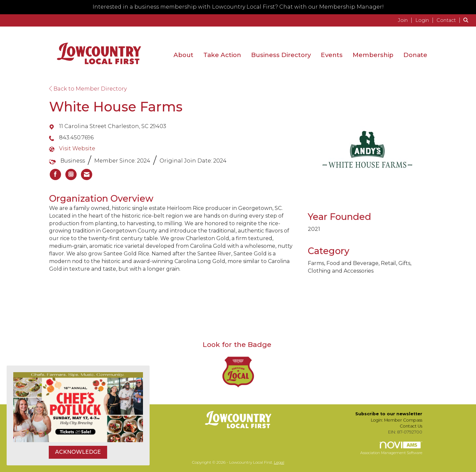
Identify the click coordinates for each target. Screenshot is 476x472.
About (183, 55)
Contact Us (411, 426)
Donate (415, 55)
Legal (279, 462)
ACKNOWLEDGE (78, 452)
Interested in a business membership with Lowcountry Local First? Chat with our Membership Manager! (238, 7)
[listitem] (406, 20)
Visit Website (77, 148)
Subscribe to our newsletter (389, 414)
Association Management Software (391, 448)
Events (332, 55)
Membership (373, 55)
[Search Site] (467, 20)
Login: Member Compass (397, 420)
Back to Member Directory (88, 89)
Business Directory (281, 55)
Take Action (222, 55)
